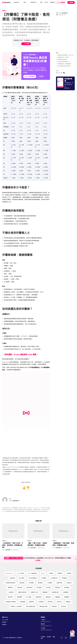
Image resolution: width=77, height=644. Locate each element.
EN (50, 2)
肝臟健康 (57, 597)
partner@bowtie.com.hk (46, 630)
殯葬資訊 (10, 588)
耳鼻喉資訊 (39, 597)
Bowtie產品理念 (32, 573)
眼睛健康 (45, 592)
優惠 (41, 2)
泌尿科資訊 (29, 588)
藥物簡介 (32, 602)
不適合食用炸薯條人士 (63, 62)
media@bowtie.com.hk (46, 626)
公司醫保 (44, 578)
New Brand (6, 2)
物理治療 (57, 588)
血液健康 (41, 602)
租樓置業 (66, 592)
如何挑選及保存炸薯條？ (64, 66)
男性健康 (67, 588)
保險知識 (12, 578)
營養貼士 (4, 11)
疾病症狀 (11, 592)
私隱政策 (43, 637)
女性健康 (31, 583)
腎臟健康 (67, 597)
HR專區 (51, 573)
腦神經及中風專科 (11, 602)
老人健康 (29, 597)
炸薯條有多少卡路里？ (63, 57)
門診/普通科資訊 (31, 607)
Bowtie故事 (21, 573)
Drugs (43, 573)
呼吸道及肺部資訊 (10, 583)
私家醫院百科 (55, 592)
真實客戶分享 (35, 592)
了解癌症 (69, 573)
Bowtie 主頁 (5, 620)
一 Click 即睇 (26, 44)
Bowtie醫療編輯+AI (64, 13)
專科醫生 (40, 583)
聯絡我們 (4, 625)
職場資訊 (48, 597)
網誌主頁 (16, 2)
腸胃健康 (23, 602)
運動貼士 (69, 602)
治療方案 (20, 588)
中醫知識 (60, 573)
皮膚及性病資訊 (22, 592)
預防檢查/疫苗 (44, 607)
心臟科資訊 (59, 583)
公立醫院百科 (54, 578)
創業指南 (65, 578)
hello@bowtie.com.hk (46, 622)
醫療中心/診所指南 (16, 607)
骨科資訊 (63, 607)
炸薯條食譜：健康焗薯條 (64, 64)
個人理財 (22, 578)
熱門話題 (39, 588)
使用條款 (49, 637)
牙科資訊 (48, 588)
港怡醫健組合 (36, 367)
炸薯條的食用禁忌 (62, 59)
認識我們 (4, 622)
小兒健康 (50, 583)
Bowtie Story (9, 573)
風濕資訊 (54, 607)
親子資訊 (50, 602)
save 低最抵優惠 (30, 76)
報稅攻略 (22, 583)
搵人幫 (46, 2)
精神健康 (20, 597)
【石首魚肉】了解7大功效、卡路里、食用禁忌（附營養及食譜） (13, 545)
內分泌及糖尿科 (33, 578)
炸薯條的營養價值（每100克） (65, 55)
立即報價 (71, 2)
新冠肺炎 (69, 583)
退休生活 (59, 602)
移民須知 (10, 597)
